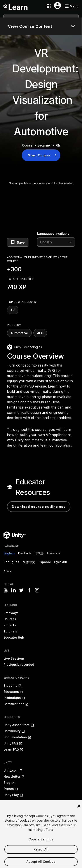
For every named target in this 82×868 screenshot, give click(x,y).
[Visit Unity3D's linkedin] (14, 590)
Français (54, 553)
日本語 (39, 553)
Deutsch (24, 553)
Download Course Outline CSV (39, 507)
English (9, 553)
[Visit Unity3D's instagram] (37, 590)
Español (45, 562)
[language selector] (56, 242)
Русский (61, 562)
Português (11, 562)
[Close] (79, 811)
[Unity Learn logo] (16, 6)
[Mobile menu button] (72, 6)
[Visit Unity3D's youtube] (6, 590)
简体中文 (29, 562)
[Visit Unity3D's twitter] (21, 590)
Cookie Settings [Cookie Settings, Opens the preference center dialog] (41, 844)
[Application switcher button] (49, 6)
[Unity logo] (15, 535)
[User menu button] (58, 5)
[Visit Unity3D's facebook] (29, 590)
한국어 (8, 571)
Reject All (41, 855)
